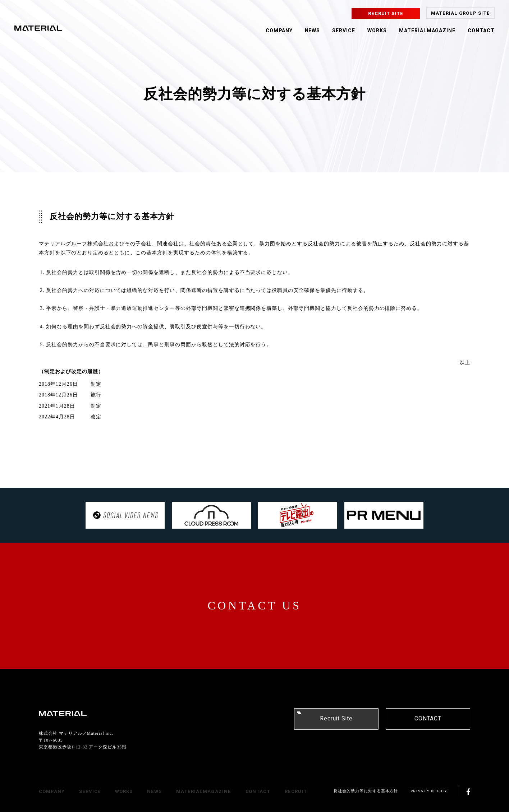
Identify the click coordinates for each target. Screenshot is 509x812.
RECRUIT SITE (386, 13)
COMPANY (279, 31)
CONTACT (481, 31)
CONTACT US (255, 605)
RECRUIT (296, 791)
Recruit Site (336, 719)
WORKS (377, 31)
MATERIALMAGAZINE (427, 31)
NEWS (313, 31)
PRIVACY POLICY (429, 791)
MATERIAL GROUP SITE (460, 13)
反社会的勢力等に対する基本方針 (366, 791)
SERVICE (344, 31)
